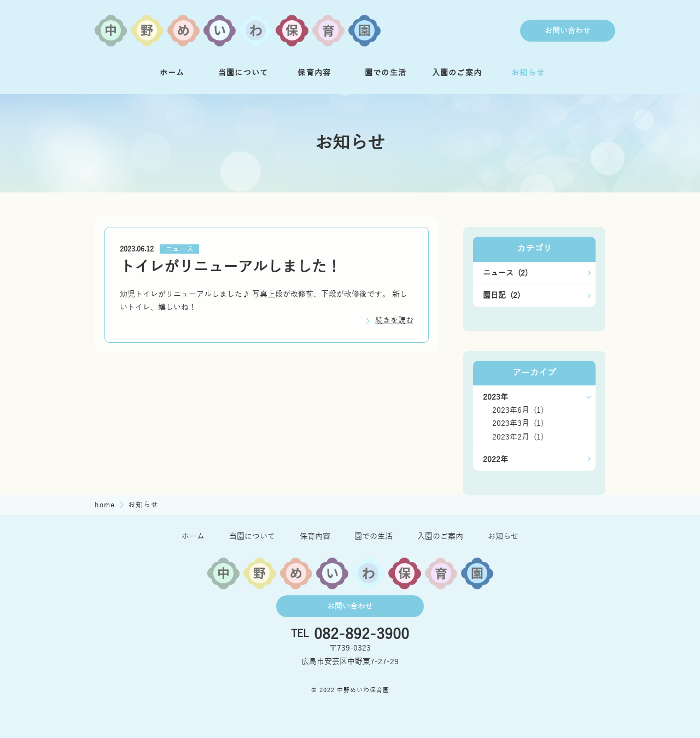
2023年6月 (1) (518, 410)
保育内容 (314, 73)
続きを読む (394, 320)
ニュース (179, 249)
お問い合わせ (568, 31)
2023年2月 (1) (518, 437)
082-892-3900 (361, 634)
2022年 (495, 459)
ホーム (172, 73)
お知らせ (528, 73)
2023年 (495, 397)
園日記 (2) (501, 295)
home (106, 505)
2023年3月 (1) (518, 423)
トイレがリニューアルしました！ (231, 267)
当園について (243, 73)
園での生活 (386, 73)
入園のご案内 (457, 73)
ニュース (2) (505, 273)
